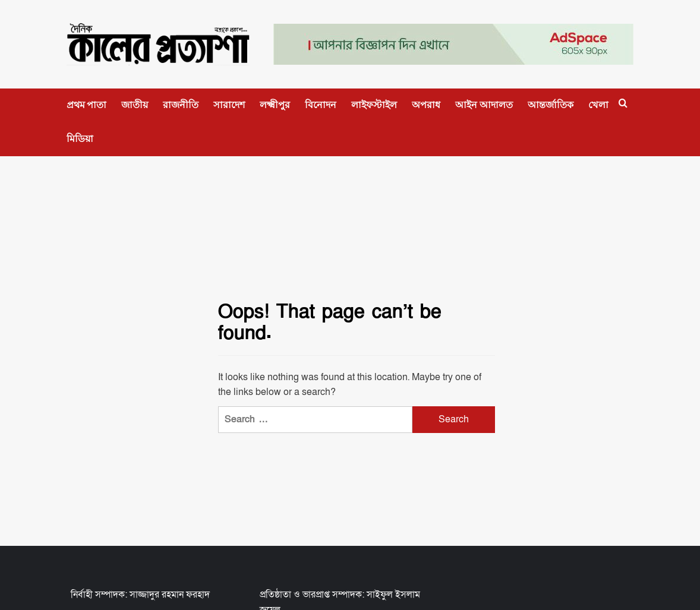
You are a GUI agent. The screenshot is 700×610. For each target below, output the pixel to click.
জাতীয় (135, 105)
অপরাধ (426, 105)
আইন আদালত (484, 105)
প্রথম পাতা (87, 105)
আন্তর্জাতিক (551, 105)
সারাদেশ (229, 105)
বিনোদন (321, 105)
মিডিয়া (80, 139)
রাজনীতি (181, 105)
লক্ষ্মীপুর (275, 105)
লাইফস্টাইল (374, 105)
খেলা (598, 105)
